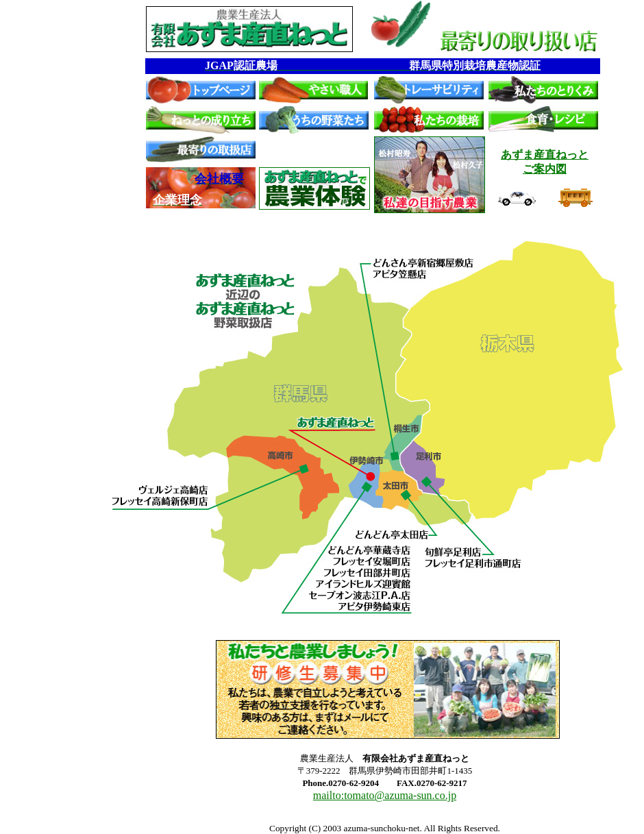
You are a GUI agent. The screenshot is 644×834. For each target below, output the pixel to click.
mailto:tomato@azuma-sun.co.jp (385, 795)
